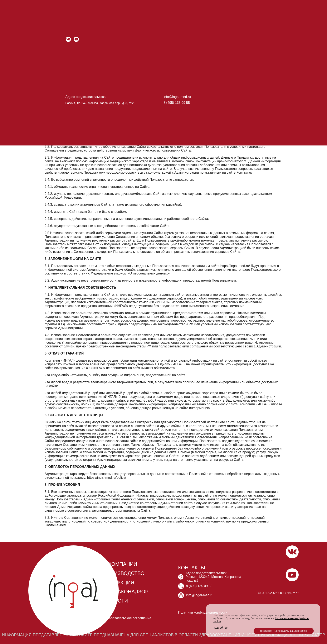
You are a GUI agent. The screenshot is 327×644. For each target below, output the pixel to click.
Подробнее (220, 628)
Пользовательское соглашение (127, 618)
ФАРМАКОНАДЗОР (126, 592)
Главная (51, 23)
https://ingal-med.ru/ (68, 61)
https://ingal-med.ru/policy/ (107, 478)
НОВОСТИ (116, 601)
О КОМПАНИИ (120, 564)
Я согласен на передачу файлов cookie (284, 631)
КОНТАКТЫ (192, 568)
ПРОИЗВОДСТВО (124, 573)
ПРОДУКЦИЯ (119, 582)
